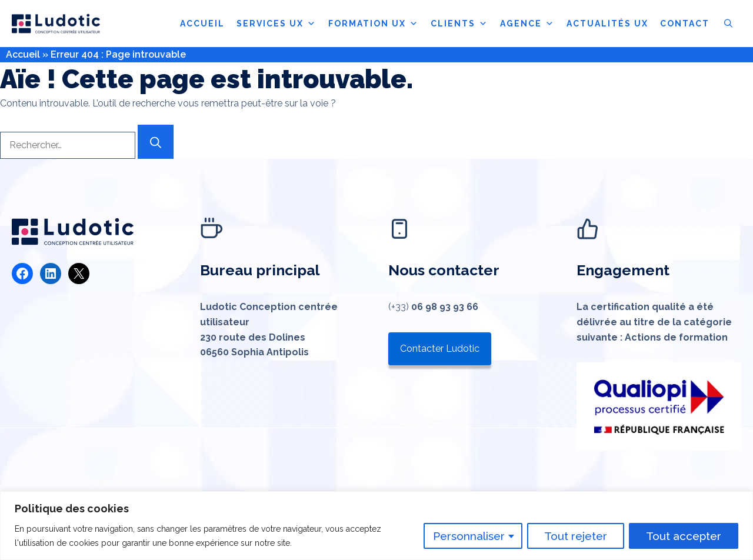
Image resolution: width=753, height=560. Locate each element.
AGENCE (527, 24)
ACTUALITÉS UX (607, 24)
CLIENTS (459, 24)
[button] (728, 24)
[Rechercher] (156, 142)
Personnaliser (469, 536)
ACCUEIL (202, 24)
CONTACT (685, 24)
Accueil (23, 54)
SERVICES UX (276, 24)
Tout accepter (684, 536)
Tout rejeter (576, 536)
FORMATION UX (374, 24)
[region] (376, 526)
